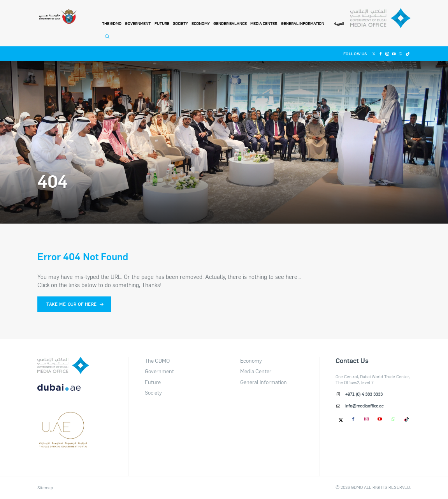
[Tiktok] (407, 54)
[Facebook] (380, 54)
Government (138, 23)
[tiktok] (407, 419)
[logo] (63, 365)
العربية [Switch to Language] (339, 24)
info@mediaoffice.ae (365, 406)
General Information (303, 23)
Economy (201, 23)
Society (180, 23)
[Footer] (63, 445)
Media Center (264, 23)
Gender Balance (230, 23)
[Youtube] (394, 54)
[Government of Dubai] (58, 17)
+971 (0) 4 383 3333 (364, 394)
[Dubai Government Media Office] (380, 18)
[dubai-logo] (63, 418)
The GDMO (157, 361)
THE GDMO (112, 23)
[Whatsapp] (401, 54)
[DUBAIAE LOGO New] (63, 392)
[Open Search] (108, 40)
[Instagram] (387, 54)
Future (162, 23)
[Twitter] (374, 54)
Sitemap (45, 488)
